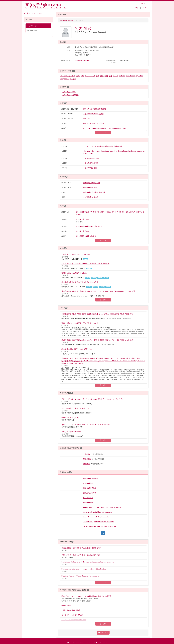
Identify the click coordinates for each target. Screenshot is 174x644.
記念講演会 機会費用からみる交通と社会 (77, 349)
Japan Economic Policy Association (96, 517)
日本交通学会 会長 (90, 188)
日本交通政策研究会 (91, 479)
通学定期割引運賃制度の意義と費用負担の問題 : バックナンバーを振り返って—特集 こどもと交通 (98, 291)
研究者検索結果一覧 (67, 20)
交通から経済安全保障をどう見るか (75, 273)
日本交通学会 (88, 502)
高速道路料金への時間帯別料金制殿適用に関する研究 (81, 548)
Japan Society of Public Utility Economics (99, 522)
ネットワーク (90, 76)
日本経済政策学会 (90, 493)
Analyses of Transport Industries (74, 620)
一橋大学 (86, 119)
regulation (139, 76)
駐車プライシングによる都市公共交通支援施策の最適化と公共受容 (86, 596)
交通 (111, 76)
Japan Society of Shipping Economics (97, 512)
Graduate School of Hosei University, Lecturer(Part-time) (104, 128)
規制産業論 (87, 459)
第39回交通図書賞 (83, 219)
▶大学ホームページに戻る (33, 13)
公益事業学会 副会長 (91, 197)
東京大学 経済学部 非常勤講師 (94, 109)
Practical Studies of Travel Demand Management (80, 576)
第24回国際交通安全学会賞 (86, 236)
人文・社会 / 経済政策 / (71, 95)
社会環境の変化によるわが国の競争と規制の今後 (80, 282)
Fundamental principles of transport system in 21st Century (84, 569)
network (122, 76)
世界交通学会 (88, 483)
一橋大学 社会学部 (90, 168)
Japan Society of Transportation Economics (100, 526)
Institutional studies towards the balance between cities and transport (88, 562)
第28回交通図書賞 (83, 231)
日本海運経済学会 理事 (92, 183)
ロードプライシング (68, 76)
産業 (78, 76)
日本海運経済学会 (90, 488)
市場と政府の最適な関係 (71, 610)
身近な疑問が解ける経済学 (71, 432)
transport (73, 79)
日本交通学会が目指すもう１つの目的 (76, 254)
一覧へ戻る (103, 633)
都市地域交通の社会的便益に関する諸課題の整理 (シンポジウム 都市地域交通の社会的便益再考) (97, 314)
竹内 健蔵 (83, 29)
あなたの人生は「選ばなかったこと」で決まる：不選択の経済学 (86, 425)
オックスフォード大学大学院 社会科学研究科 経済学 (103, 146)
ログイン (144, 3)
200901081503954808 (83, 60)
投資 (98, 76)
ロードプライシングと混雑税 (72, 615)
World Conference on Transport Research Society (102, 507)
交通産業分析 (66, 605)
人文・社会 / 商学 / (69, 92)
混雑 (106, 76)
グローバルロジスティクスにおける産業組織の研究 (81, 555)
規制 (102, 76)
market (116, 76)
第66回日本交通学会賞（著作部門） (89, 226)
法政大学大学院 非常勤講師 (93, 123)
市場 (82, 76)
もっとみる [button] (103, 132)
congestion (64, 79)
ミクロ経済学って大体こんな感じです (76, 408)
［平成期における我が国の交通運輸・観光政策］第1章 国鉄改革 (86, 264)
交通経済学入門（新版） (71, 418)
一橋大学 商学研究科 (91, 158)
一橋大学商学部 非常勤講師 (93, 114)
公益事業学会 (88, 498)
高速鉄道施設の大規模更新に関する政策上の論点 (80, 323)
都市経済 (86, 464)
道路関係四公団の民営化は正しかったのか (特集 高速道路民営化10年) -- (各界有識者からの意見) (98, 340)
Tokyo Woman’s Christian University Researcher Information (46, 8)
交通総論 (86, 454)
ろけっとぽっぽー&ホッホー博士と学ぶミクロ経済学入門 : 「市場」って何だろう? (92, 399)
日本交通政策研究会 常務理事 (94, 192)
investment (130, 76)
